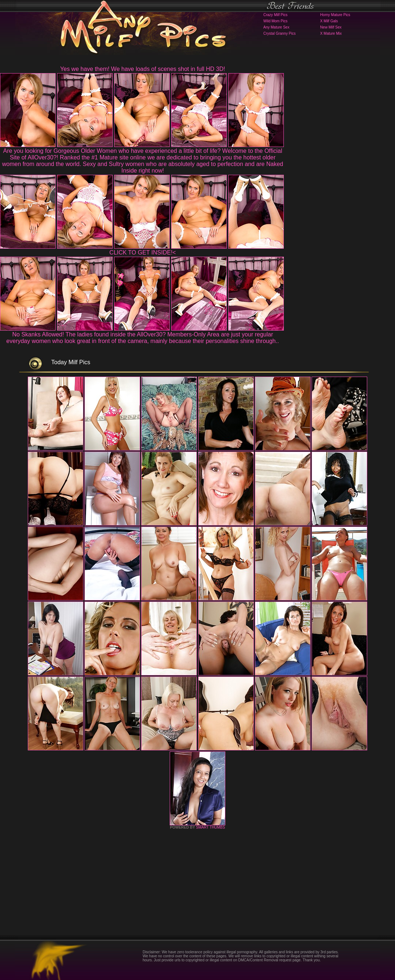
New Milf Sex (331, 27)
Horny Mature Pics (335, 15)
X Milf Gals (329, 21)
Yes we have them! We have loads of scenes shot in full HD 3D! (143, 69)
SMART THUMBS (210, 827)
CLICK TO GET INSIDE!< (143, 252)
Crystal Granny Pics (279, 33)
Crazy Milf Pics (275, 15)
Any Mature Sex (276, 27)
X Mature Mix (331, 33)
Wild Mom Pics (275, 21)
